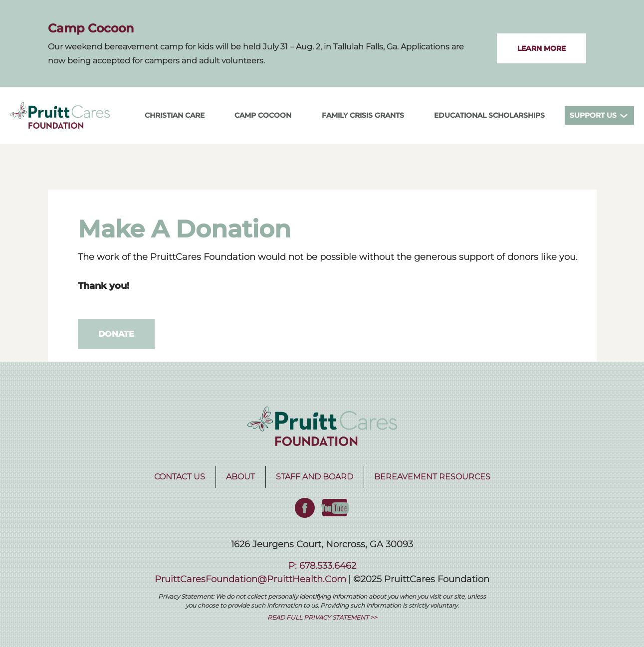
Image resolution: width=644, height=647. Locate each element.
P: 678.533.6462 (322, 566)
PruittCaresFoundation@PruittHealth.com (250, 579)
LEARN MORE (541, 48)
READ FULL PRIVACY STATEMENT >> (322, 617)
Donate (116, 334)
